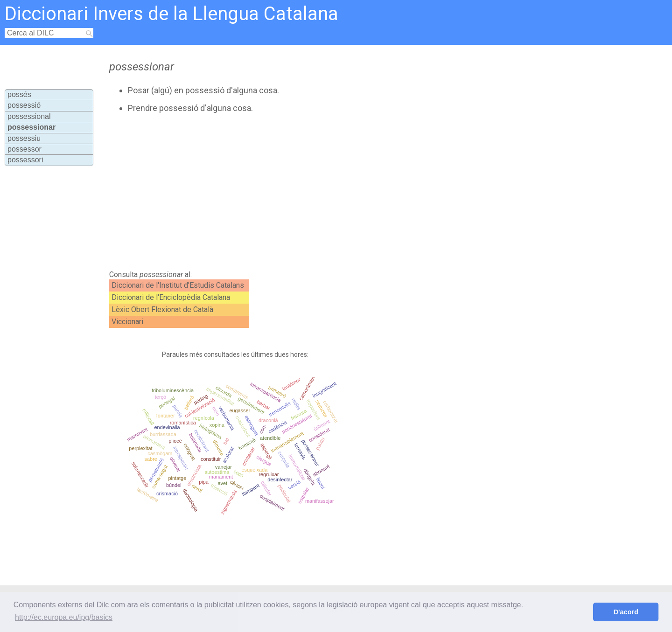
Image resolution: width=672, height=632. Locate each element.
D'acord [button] (626, 612)
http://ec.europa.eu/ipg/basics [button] (64, 617)
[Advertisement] (299, 192)
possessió (24, 105)
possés (19, 94)
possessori (25, 160)
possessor (24, 149)
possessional (29, 116)
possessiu (24, 138)
